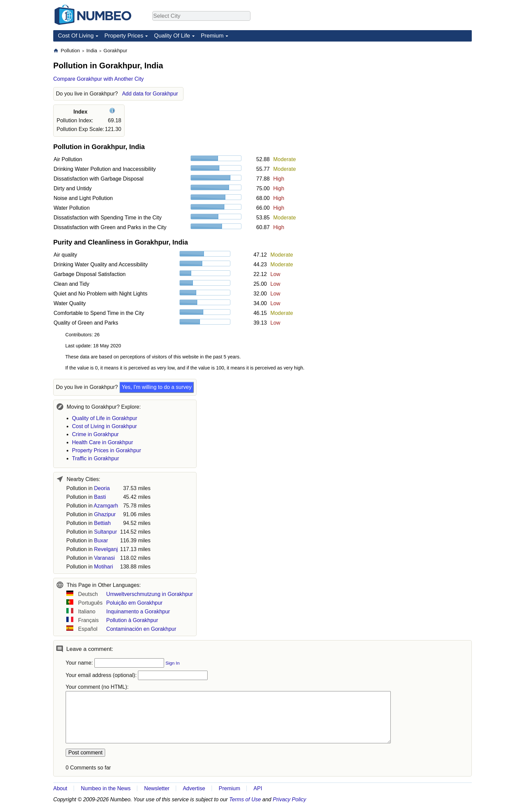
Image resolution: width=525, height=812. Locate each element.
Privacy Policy (290, 799)
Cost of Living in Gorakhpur (104, 426)
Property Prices (124, 36)
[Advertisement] (422, 89)
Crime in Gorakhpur (95, 434)
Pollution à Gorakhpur (132, 620)
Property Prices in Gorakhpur (106, 450)
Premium (212, 36)
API (258, 788)
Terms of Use (245, 799)
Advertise (194, 788)
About (60, 788)
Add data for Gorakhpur (150, 94)
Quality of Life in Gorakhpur (105, 418)
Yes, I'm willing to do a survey (157, 387)
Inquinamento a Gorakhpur (138, 612)
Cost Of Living (76, 36)
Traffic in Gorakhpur (96, 458)
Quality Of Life (172, 36)
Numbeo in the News (106, 788)
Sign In (172, 663)
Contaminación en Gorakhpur (141, 629)
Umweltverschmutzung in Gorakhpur (149, 594)
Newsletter (157, 788)
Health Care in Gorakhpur (102, 442)
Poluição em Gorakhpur (134, 603)
